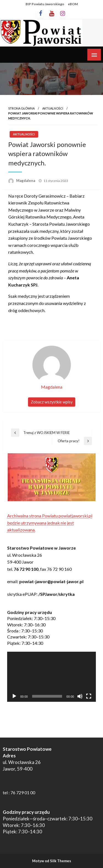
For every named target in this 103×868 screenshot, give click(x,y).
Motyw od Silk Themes (52, 861)
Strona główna (21, 108)
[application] (52, 677)
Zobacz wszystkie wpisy (52, 402)
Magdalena (26, 181)
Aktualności (53, 108)
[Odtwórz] (14, 696)
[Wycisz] (80, 696)
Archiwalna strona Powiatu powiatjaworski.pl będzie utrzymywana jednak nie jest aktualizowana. (50, 523)
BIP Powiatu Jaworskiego (45, 4)
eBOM (73, 4)
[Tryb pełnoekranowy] (89, 696)
